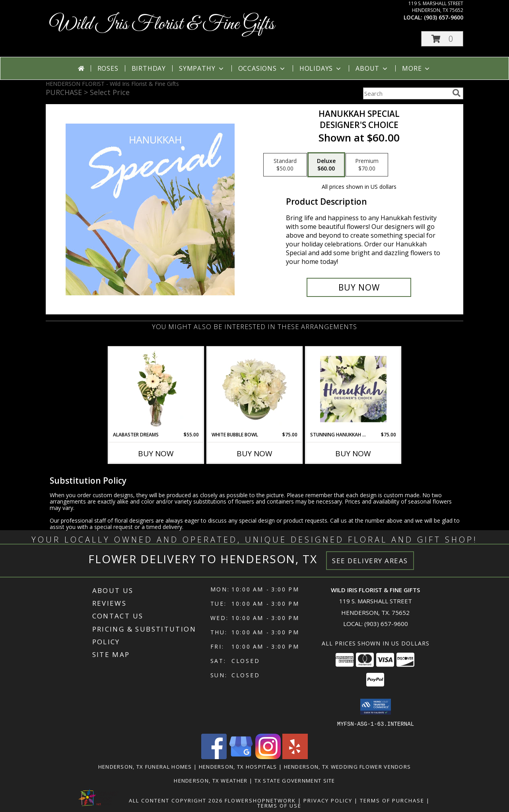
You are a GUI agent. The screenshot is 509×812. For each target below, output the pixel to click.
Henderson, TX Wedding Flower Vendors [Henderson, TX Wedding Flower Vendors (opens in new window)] (348, 766)
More (417, 68)
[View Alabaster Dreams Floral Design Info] (156, 389)
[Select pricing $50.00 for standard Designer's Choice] (285, 165)
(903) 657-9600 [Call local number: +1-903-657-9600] (444, 17)
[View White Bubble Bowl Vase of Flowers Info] (255, 389)
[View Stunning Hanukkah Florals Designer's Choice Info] (353, 389)
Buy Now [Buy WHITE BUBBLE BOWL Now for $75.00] (254, 453)
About (372, 68)
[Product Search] (406, 93)
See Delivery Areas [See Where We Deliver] (370, 561)
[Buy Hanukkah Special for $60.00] (359, 287)
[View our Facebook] (214, 757)
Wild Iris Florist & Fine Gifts (162, 24)
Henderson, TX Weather (211, 780)
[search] (457, 93)
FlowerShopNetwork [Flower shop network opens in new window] (260, 800)
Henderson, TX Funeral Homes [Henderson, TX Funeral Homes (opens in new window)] (145, 766)
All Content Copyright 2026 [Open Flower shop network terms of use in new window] (176, 800)
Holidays (321, 68)
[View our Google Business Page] (241, 757)
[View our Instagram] (268, 757)
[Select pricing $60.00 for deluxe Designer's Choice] (326, 165)
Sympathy (202, 68)
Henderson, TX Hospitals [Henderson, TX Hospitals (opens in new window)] (238, 766)
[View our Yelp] (295, 757)
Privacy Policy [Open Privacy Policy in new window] (328, 800)
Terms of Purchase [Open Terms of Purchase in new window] (392, 800)
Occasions (262, 68)
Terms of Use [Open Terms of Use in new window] (279, 805)
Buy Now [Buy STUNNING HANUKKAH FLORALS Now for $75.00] (353, 453)
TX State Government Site (295, 780)
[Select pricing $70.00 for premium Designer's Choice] (367, 165)
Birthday (149, 68)
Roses (108, 68)
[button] (442, 39)
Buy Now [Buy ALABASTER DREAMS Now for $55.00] (156, 453)
